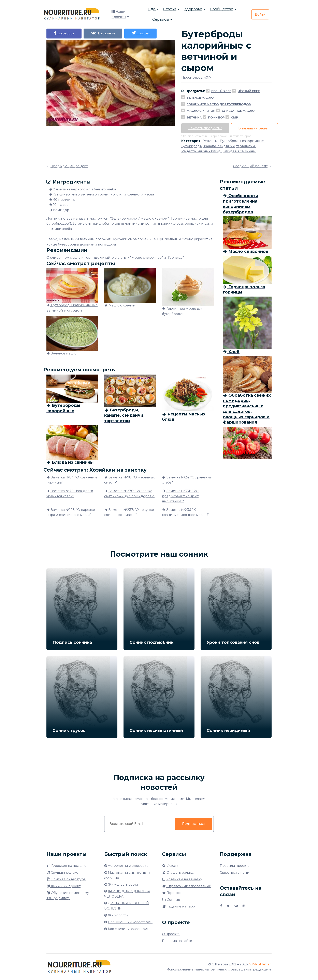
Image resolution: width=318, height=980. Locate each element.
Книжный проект (63, 886)
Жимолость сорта (123, 884)
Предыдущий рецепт (69, 166)
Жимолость (118, 915)
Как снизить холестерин (129, 929)
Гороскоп (172, 893)
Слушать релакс (62, 873)
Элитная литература (66, 879)
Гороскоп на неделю (66, 866)
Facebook (64, 33)
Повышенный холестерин (130, 922)
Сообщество (222, 9)
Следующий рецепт (250, 166)
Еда (152, 9)
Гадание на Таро (178, 906)
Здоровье (193, 9)
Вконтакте (103, 33)
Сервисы (161, 19)
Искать (170, 866)
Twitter (141, 33)
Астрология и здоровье (128, 866)
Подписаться (193, 824)
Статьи (170, 9)
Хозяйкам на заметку (182, 879)
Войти (260, 14)
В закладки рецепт (255, 128)
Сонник (171, 900)
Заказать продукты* (205, 128)
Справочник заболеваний (187, 886)
